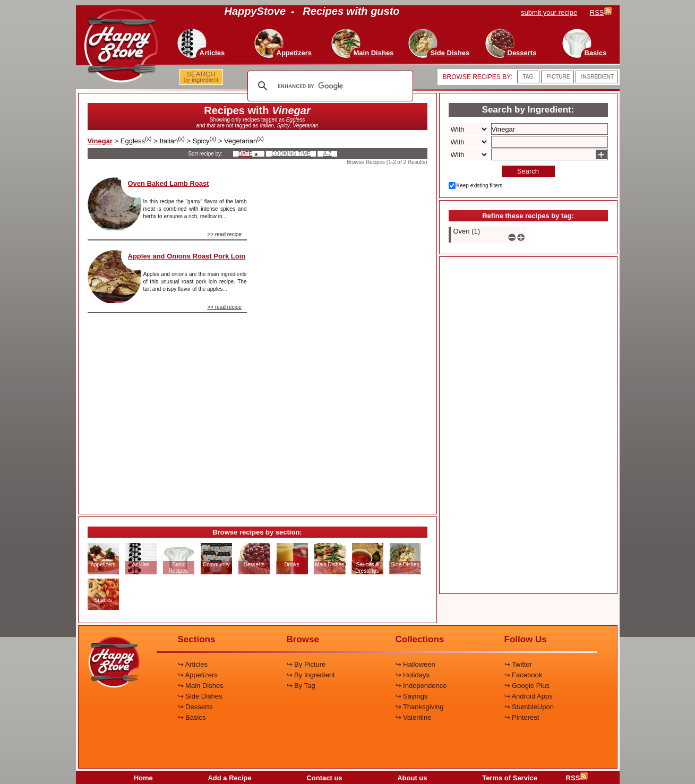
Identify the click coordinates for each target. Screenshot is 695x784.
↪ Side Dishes (200, 696)
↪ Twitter (518, 664)
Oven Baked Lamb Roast (169, 183)
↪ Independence (421, 686)
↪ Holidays (413, 675)
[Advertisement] (346, 337)
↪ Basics (192, 717)
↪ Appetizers (198, 675)
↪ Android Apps (529, 696)
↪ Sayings (412, 696)
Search (528, 171)
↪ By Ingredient (311, 675)
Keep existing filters (480, 186)
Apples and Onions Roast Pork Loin (187, 256)
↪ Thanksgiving (420, 707)
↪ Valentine (414, 717)
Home (143, 778)
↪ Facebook (524, 675)
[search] (329, 86)
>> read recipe (225, 234)
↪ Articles (193, 664)
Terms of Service (510, 778)
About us (412, 778)
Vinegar (100, 141)
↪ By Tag (301, 686)
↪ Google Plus (527, 686)
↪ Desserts (195, 707)
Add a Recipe (229, 778)
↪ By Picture (306, 664)
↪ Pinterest (522, 717)
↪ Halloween (415, 664)
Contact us (324, 778)
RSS (577, 778)
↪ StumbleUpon (529, 707)
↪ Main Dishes (201, 686)
